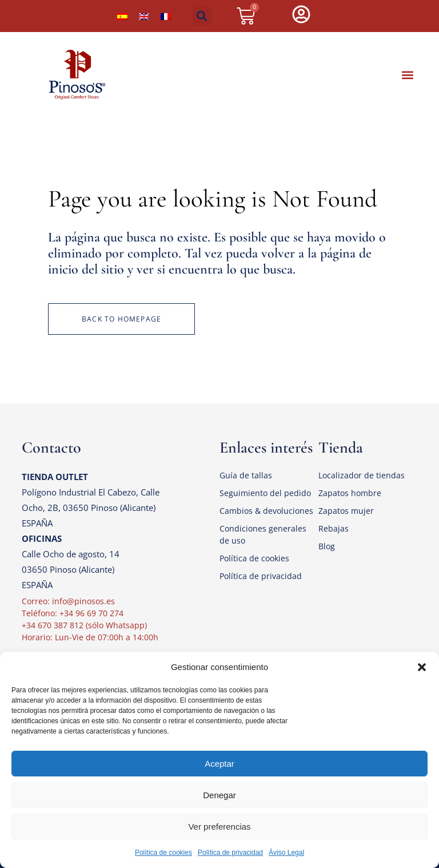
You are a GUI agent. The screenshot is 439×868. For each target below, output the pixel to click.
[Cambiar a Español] (122, 16)
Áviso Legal (286, 853)
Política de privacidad (230, 853)
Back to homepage (121, 319)
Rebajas (334, 528)
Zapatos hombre (350, 493)
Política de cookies (163, 853)
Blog (327, 546)
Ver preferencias (219, 827)
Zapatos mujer (346, 511)
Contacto (51, 447)
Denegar (219, 795)
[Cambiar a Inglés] (144, 16)
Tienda (341, 447)
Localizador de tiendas (362, 475)
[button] (422, 667)
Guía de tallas (246, 475)
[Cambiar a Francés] (166, 16)
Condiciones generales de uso (263, 534)
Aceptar (219, 764)
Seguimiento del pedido (265, 493)
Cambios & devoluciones (266, 511)
